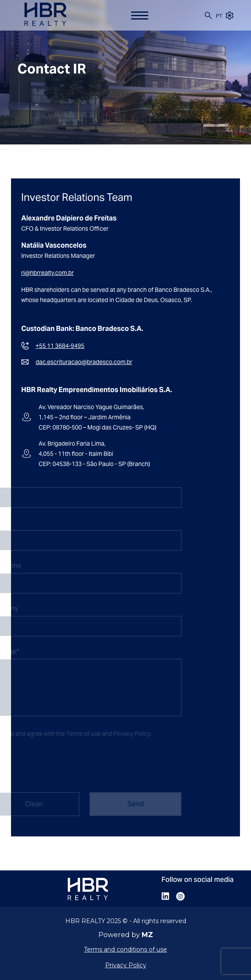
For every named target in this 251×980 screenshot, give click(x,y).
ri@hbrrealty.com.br (47, 273)
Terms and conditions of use (126, 949)
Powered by (126, 935)
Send (131, 804)
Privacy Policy (127, 734)
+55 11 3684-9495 (60, 346)
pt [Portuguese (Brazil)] (219, 16)
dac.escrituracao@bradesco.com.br (84, 362)
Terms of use (78, 734)
